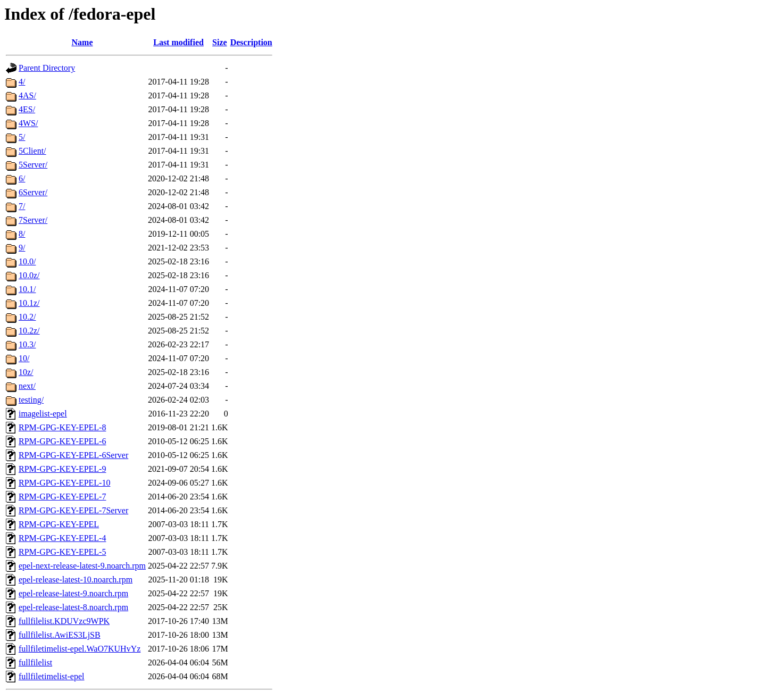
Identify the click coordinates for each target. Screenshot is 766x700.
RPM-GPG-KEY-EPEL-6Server (73, 455)
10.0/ (27, 261)
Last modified (178, 42)
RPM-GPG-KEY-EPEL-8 (62, 427)
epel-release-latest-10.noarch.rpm (76, 580)
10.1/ (27, 289)
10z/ (26, 372)
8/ (22, 234)
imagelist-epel (43, 414)
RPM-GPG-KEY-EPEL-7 (62, 497)
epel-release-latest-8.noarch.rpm (73, 607)
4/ (22, 82)
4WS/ (28, 123)
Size (220, 42)
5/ (22, 137)
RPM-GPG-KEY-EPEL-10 (64, 483)
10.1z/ (29, 303)
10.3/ (27, 344)
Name (82, 42)
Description (251, 42)
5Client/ (32, 151)
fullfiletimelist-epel (52, 676)
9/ (22, 248)
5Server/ (33, 165)
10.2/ (27, 317)
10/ (24, 358)
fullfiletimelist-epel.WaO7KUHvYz (80, 649)
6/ (22, 178)
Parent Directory (47, 68)
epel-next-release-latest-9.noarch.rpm (82, 566)
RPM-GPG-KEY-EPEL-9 (62, 469)
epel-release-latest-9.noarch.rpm (73, 593)
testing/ (31, 400)
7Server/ (33, 220)
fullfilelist (35, 662)
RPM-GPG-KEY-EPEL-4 (62, 538)
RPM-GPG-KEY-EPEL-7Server (73, 510)
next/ (27, 386)
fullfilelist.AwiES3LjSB (60, 635)
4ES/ (27, 109)
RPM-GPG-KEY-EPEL (59, 524)
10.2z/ (29, 331)
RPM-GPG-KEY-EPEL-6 (62, 441)
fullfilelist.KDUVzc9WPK (64, 621)
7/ (22, 206)
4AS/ (27, 95)
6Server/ (33, 192)
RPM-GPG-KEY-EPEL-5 (62, 552)
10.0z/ (29, 275)
